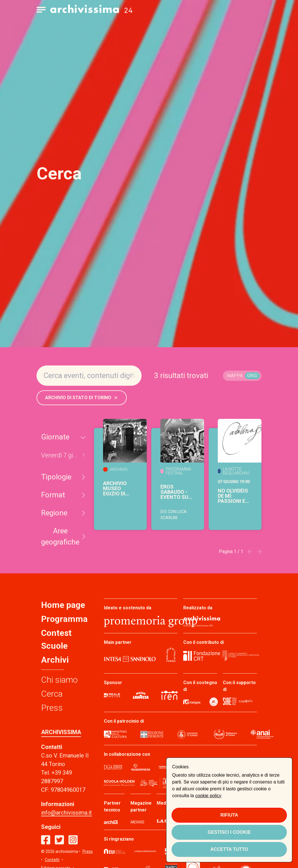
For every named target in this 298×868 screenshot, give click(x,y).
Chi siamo (59, 680)
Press (52, 708)
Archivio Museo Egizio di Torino (115, 489)
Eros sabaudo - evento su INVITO (174, 492)
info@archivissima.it (67, 813)
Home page (63, 605)
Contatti (52, 860)
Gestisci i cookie (229, 832)
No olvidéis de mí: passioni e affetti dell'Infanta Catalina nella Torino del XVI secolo (235, 496)
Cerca (52, 694)
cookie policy (208, 796)
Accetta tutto (229, 849)
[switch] (242, 376)
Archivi (55, 660)
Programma (64, 619)
